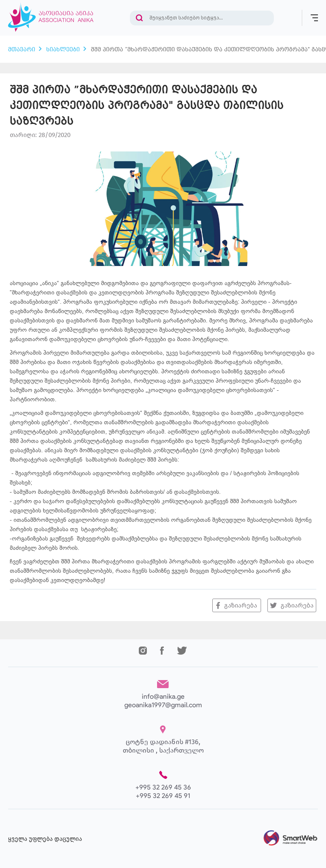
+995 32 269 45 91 (163, 796)
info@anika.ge (163, 696)
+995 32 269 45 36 (163, 787)
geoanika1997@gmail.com (163, 705)
